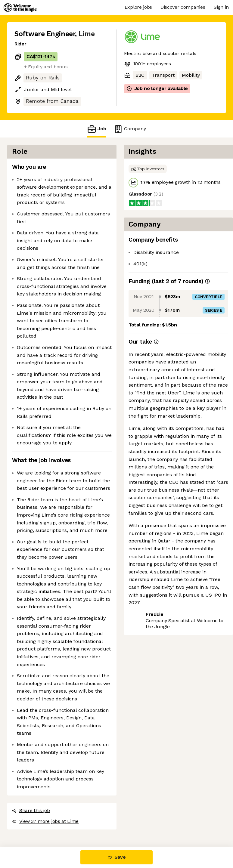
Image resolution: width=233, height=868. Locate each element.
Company (130, 129)
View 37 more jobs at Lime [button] (45, 821)
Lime (87, 34)
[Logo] (20, 8)
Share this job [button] (31, 810)
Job (97, 129)
